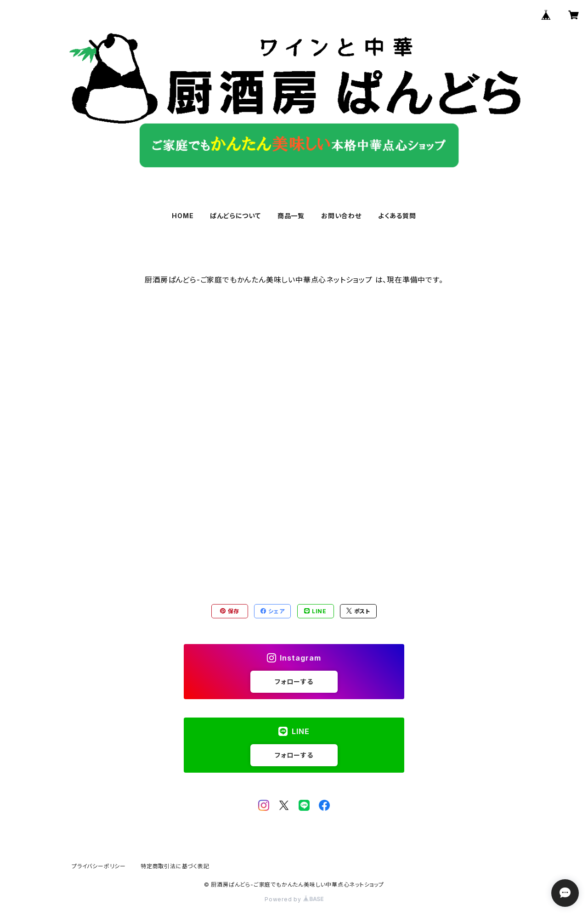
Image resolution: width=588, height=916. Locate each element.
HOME (183, 216)
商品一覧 (291, 216)
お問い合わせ (341, 216)
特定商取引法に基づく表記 (175, 866)
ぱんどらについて (235, 216)
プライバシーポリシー (99, 866)
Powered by (294, 899)
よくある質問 (397, 216)
